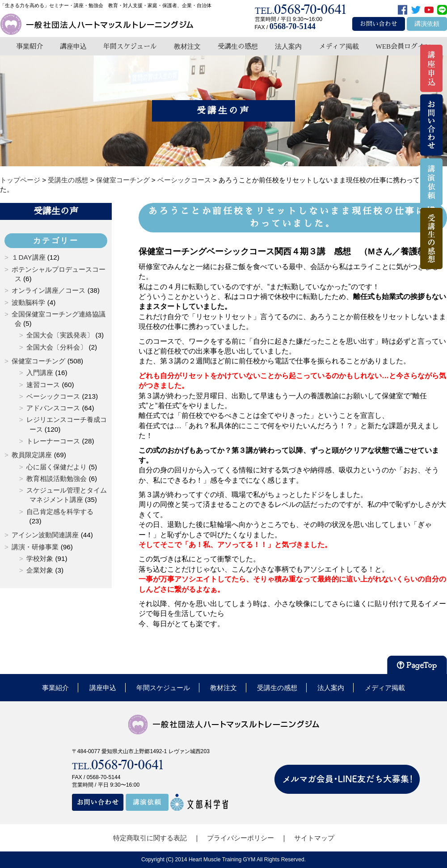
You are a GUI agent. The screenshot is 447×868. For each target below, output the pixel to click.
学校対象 (40, 558)
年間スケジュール (130, 46)
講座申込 (73, 46)
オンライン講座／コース (48, 290)
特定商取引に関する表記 (150, 838)
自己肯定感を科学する (60, 512)
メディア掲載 (339, 46)
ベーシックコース (53, 396)
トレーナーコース (53, 441)
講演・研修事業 (35, 547)
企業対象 (40, 570)
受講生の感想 (238, 46)
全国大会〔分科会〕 (57, 347)
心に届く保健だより (57, 467)
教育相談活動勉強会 (57, 478)
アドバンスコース (53, 408)
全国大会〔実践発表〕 (60, 335)
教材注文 (187, 46)
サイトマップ (314, 838)
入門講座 (40, 373)
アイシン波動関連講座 (45, 535)
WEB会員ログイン (403, 46)
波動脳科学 (28, 302)
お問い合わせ (379, 24)
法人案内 (288, 46)
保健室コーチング (38, 361)
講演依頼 (427, 24)
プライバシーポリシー (240, 838)
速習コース (43, 385)
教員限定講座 (32, 455)
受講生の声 (56, 211)
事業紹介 (30, 46)
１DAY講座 (28, 257)
